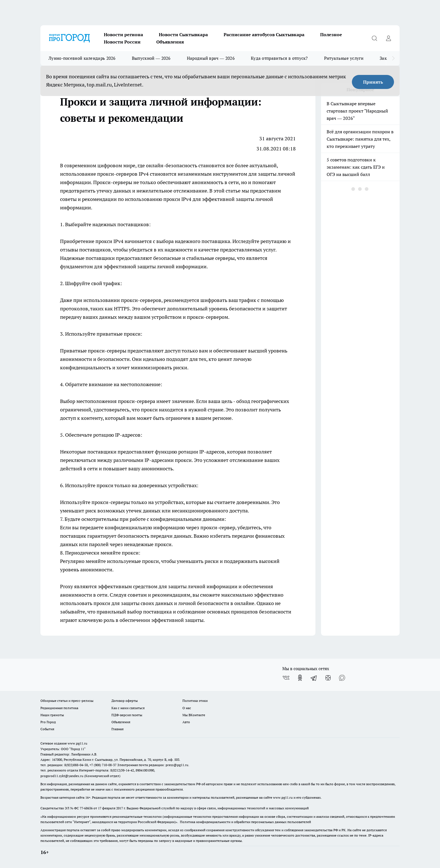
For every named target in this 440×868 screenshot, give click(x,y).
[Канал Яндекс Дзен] (328, 678)
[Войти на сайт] (388, 38)
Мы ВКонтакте (194, 715)
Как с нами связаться (128, 708)
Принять (373, 82)
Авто (186, 722)
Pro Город (48, 722)
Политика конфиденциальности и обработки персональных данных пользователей (245, 822)
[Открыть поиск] (374, 38)
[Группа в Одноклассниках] (300, 678)
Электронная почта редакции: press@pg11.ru (153, 765)
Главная (117, 729)
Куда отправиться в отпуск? (279, 58)
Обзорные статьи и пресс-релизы (67, 701)
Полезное (331, 35)
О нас (187, 708)
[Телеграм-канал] (314, 678)
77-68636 (86, 808)
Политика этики (195, 701)
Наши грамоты (52, 715)
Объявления (170, 42)
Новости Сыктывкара (183, 35)
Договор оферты (125, 701)
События (47, 729)
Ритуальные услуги (344, 58)
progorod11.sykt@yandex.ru (62, 776)
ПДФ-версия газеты (127, 715)
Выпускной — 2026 (151, 58)
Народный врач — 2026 (211, 58)
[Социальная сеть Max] (342, 678)
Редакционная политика (59, 708)
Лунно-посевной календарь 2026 (82, 58)
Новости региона (123, 35)
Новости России (122, 42)
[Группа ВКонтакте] (286, 678)
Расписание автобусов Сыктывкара (264, 35)
